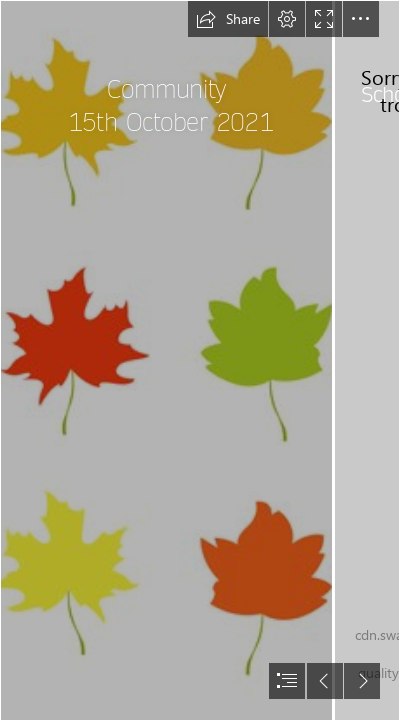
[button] (228, 19)
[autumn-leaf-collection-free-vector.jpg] (166, 360)
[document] (199, 360)
